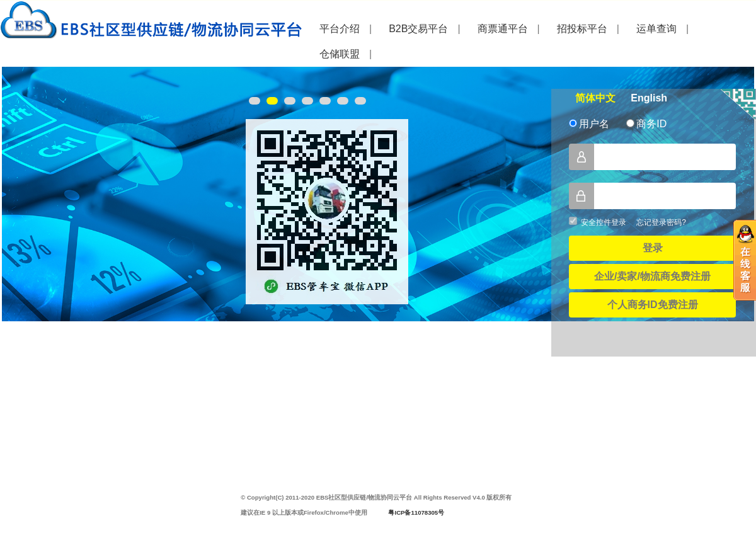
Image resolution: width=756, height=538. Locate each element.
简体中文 (595, 98)
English (649, 98)
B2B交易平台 (418, 29)
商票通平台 (503, 29)
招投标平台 (582, 29)
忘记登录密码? (661, 222)
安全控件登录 (604, 222)
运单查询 (656, 29)
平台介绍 (340, 29)
